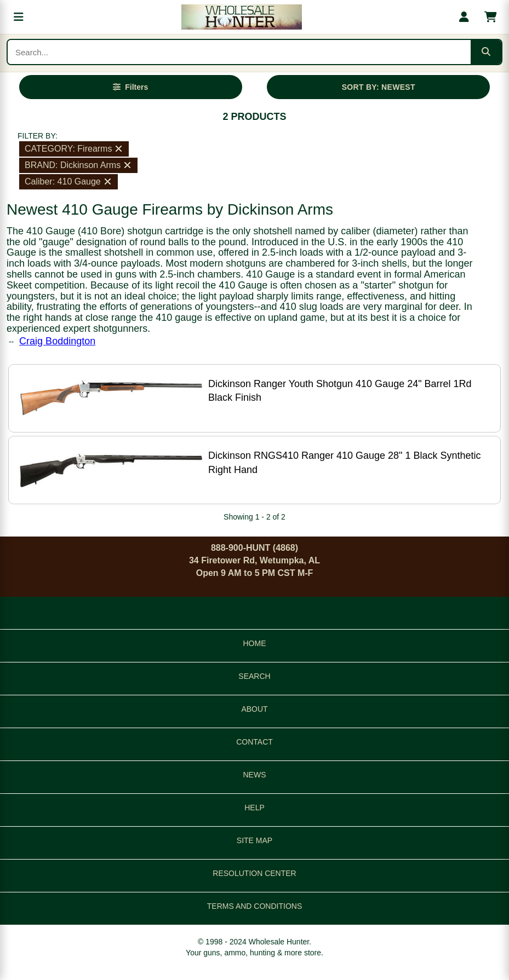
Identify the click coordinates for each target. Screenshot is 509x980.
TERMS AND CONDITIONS (255, 906)
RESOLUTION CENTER (254, 873)
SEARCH (254, 676)
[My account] (464, 17)
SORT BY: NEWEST (379, 87)
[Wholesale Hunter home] (241, 17)
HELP (255, 808)
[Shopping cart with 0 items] (490, 17)
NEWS (255, 775)
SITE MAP (255, 840)
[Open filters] (131, 87)
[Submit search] (486, 52)
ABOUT (254, 709)
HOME (255, 643)
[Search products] (239, 52)
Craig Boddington (57, 341)
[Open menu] (19, 17)
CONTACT (255, 742)
